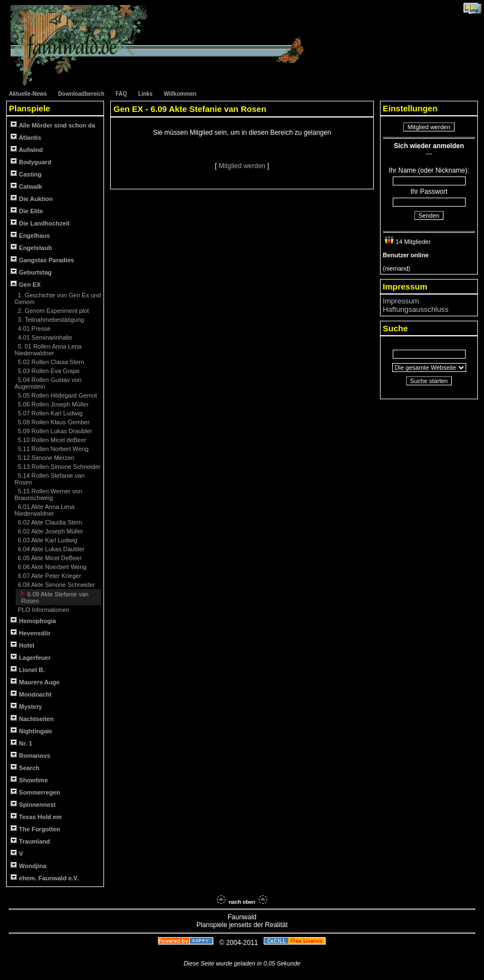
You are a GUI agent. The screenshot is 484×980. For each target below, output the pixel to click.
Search (25, 768)
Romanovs (30, 755)
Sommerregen (35, 792)
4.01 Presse (33, 329)
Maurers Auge (35, 682)
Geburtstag (31, 272)
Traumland (30, 841)
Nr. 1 (21, 743)
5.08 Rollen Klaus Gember (53, 422)
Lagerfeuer (31, 657)
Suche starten (429, 381)
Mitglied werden (243, 166)
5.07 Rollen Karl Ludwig (49, 413)
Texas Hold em (36, 817)
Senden (429, 215)
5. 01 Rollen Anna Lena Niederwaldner (48, 350)
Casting (26, 174)
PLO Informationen (43, 610)
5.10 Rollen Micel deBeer (51, 440)
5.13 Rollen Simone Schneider (58, 467)
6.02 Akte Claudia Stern (49, 522)
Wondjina (28, 866)
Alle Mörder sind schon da (53, 125)
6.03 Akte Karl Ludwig (46, 540)
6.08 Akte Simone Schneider (56, 585)
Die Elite (27, 211)
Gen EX (26, 284)
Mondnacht (31, 694)
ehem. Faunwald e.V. (45, 878)
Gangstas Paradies (42, 260)
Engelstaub (31, 248)
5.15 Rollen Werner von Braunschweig (48, 494)
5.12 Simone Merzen (45, 458)
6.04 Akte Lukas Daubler (50, 549)
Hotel (23, 645)
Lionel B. (28, 670)
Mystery (26, 706)
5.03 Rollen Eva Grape (48, 371)
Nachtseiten (32, 719)
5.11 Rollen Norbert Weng (52, 449)
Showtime (29, 780)
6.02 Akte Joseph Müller (50, 531)
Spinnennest (33, 804)
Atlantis (26, 137)
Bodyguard (31, 162)
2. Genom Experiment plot (53, 311)
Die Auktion (32, 199)
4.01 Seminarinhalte (44, 337)
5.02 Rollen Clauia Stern (50, 362)
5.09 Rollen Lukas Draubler (54, 431)
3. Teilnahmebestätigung (50, 320)
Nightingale (31, 731)
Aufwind (27, 150)
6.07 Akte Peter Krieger (49, 576)
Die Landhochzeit (40, 223)
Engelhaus (30, 235)
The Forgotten (35, 829)
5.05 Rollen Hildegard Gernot (57, 395)
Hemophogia (33, 621)
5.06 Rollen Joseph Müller (52, 404)
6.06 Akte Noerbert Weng (51, 567)
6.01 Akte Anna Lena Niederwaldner (45, 510)
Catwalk (26, 186)
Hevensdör (31, 633)
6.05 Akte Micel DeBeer (49, 558)
